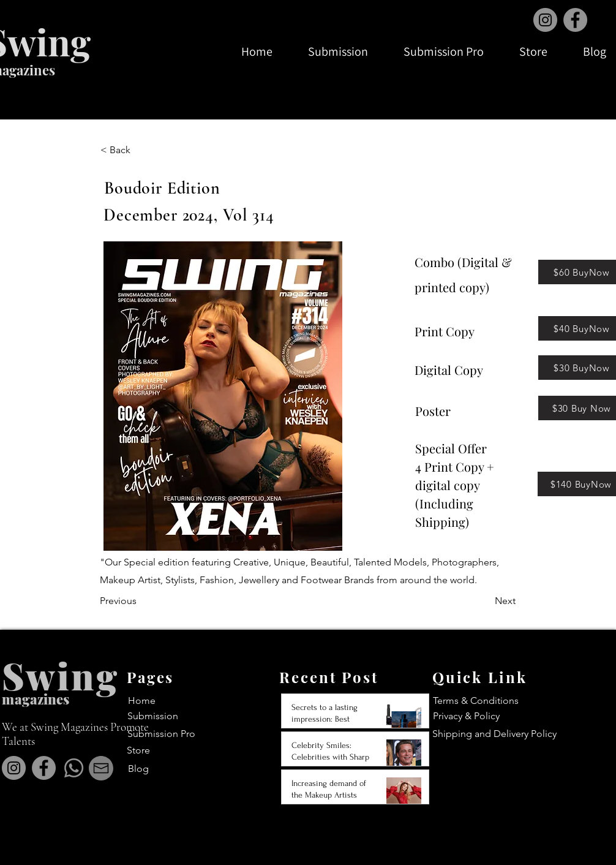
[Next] (485, 602)
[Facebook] (575, 20)
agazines (42, 699)
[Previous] (140, 602)
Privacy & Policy (466, 716)
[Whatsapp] (74, 768)
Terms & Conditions (476, 701)
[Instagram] (545, 20)
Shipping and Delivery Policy (494, 734)
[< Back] (141, 150)
